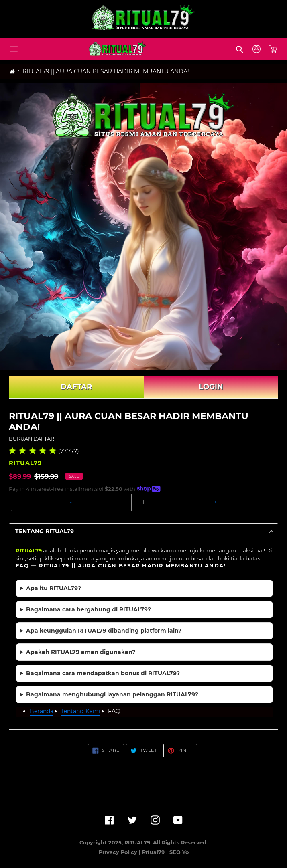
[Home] (12, 72)
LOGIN (211, 387)
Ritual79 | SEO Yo (165, 852)
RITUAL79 (29, 550)
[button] (14, 49)
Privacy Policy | (120, 852)
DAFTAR (76, 387)
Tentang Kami (81, 711)
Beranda (42, 711)
